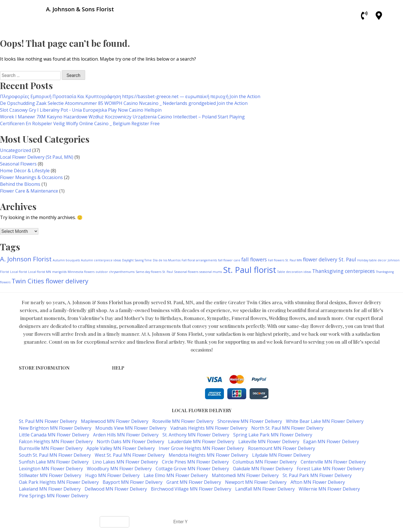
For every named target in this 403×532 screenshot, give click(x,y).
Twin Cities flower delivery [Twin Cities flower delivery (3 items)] (50, 281)
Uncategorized (16, 150)
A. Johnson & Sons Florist (181, 507)
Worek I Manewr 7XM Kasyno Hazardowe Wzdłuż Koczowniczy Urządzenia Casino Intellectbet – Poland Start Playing (122, 117)
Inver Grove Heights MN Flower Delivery (201, 448)
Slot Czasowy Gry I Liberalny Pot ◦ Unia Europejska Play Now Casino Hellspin (81, 110)
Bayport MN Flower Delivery (133, 482)
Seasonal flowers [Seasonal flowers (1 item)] (186, 272)
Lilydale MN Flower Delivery (281, 455)
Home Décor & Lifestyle (25, 171)
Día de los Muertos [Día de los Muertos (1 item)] (167, 260)
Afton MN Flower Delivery (318, 482)
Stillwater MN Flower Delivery (50, 475)
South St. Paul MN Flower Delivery (55, 455)
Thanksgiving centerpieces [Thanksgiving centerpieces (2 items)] (343, 271)
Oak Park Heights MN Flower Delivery (59, 482)
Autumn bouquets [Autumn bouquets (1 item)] (66, 260)
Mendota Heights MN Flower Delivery (208, 455)
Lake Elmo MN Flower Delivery (176, 475)
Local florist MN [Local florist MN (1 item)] (40, 272)
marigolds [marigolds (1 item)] (59, 272)
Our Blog (121, 403)
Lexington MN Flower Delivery (51, 469)
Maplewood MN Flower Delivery (115, 421)
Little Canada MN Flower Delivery (54, 435)
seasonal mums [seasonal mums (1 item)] (211, 272)
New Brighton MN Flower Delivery (55, 428)
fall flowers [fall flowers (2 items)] (254, 259)
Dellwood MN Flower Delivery (116, 489)
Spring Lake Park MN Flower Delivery (273, 435)
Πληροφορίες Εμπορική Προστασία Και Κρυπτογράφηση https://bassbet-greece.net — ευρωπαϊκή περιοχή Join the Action (130, 96)
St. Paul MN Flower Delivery (48, 421)
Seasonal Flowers (18, 164)
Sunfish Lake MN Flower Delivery (54, 462)
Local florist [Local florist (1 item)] (19, 272)
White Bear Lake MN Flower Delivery (325, 421)
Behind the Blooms (20, 184)
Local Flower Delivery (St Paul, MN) (37, 157)
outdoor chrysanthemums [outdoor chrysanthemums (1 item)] (115, 272)
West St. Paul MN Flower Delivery (130, 455)
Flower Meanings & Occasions (31, 177)
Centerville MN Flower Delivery (333, 462)
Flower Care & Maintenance (29, 191)
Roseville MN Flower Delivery (183, 421)
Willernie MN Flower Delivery (329, 489)
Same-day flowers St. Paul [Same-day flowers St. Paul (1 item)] (154, 272)
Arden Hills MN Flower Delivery (126, 435)
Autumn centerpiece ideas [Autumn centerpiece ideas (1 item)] (101, 260)
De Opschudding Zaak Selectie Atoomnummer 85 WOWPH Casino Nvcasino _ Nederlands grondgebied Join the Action (124, 103)
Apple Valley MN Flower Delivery (121, 448)
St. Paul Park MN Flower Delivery (317, 475)
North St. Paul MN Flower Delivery (287, 428)
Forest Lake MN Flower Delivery (330, 469)
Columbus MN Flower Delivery (265, 462)
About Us (121, 397)
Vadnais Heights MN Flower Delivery (209, 428)
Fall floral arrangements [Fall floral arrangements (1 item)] (199, 260)
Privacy (119, 385)
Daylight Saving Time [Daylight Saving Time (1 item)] (137, 260)
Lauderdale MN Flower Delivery (201, 442)
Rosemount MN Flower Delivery (281, 448)
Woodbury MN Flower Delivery (119, 469)
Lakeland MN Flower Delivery (50, 489)
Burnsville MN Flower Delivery (51, 448)
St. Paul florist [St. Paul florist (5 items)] (250, 270)
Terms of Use (125, 379)
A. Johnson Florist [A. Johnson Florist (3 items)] (26, 259)
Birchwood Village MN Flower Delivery (191, 489)
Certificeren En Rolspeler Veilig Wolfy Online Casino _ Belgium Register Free (80, 123)
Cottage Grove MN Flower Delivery (192, 469)
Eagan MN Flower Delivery (331, 442)
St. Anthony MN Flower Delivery (196, 435)
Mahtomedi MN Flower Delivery (245, 475)
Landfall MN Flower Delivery (265, 489)
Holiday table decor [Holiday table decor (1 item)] (372, 260)
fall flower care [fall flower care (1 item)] (229, 260)
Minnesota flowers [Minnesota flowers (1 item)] (81, 272)
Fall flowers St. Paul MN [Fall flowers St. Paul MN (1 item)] (285, 260)
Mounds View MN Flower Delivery (131, 428)
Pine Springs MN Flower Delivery (54, 496)
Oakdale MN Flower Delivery (263, 469)
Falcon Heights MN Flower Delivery (56, 442)
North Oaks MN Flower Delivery (130, 442)
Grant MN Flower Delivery (194, 482)
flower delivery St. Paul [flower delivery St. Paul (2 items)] (330, 259)
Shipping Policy (127, 391)
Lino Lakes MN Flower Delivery (125, 462)
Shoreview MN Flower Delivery (250, 421)
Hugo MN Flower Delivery (112, 475)
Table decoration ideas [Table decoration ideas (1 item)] (294, 272)
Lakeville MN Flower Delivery (269, 442)
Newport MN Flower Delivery (256, 482)
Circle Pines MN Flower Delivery (195, 462)
